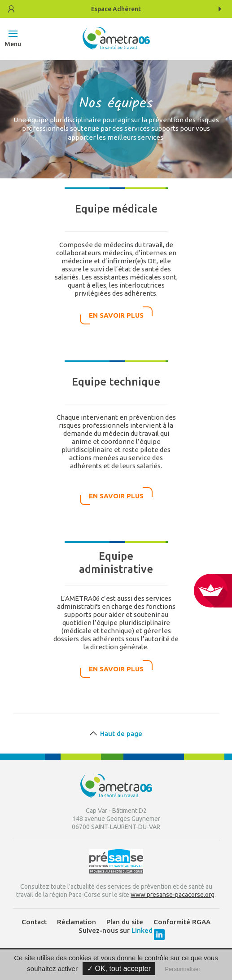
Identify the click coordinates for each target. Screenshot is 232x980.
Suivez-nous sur (116, 930)
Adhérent (116, 9)
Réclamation (77, 922)
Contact (34, 922)
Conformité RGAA (182, 922)
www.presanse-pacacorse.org (173, 895)
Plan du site (125, 922)
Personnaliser (183, 969)
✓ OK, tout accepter (119, 969)
